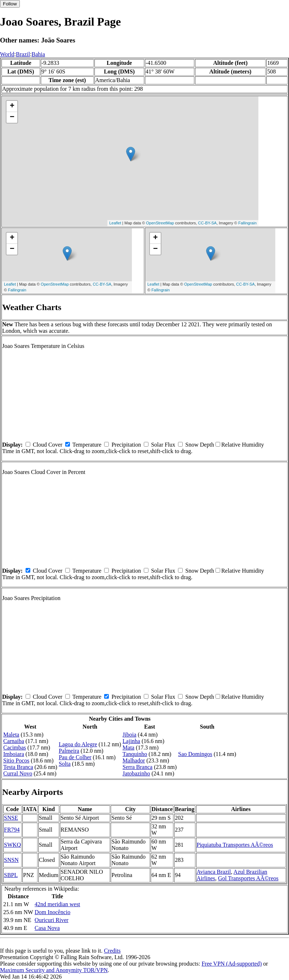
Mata (128, 748)
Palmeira (69, 751)
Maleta (11, 735)
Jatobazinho (136, 773)
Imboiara (14, 754)
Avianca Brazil (214, 872)
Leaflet (115, 223)
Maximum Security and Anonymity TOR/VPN (54, 970)
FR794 (12, 830)
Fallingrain (247, 223)
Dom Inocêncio (52, 912)
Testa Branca (18, 767)
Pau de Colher (75, 757)
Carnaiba (14, 741)
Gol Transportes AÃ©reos (248, 878)
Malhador (134, 760)
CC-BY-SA (208, 223)
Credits (112, 951)
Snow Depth (200, 445)
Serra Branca (137, 767)
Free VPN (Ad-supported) (232, 964)
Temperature (87, 445)
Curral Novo (18, 773)
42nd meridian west (57, 904)
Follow (10, 4)
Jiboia (129, 735)
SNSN (11, 860)
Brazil (23, 54)
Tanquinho (135, 754)
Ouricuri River (52, 920)
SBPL (11, 875)
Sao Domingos (195, 754)
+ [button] (12, 106)
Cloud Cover (48, 445)
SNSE (11, 818)
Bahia (38, 54)
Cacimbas (15, 748)
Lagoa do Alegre (78, 744)
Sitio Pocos (16, 760)
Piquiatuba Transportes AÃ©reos (235, 845)
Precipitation (126, 445)
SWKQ (12, 845)
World (7, 54)
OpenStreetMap (160, 223)
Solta (65, 764)
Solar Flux (163, 445)
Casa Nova (47, 928)
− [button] (12, 117)
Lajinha (131, 741)
